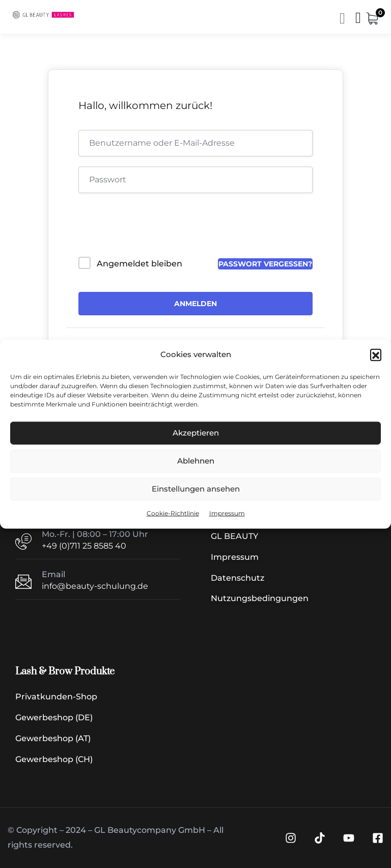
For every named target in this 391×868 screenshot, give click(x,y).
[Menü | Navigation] (358, 20)
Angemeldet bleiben (139, 264)
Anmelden (195, 304)
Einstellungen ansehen (196, 489)
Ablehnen (196, 461)
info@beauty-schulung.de (95, 586)
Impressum (227, 513)
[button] (376, 355)
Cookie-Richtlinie (173, 513)
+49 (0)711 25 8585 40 (84, 546)
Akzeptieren (196, 433)
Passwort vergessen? (265, 264)
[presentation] (147, 227)
